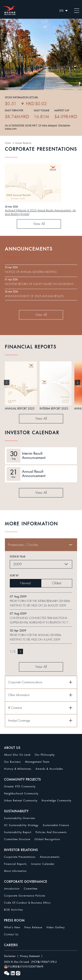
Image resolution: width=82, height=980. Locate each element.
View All (39, 224)
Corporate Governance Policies (25, 896)
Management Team (37, 762)
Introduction (12, 889)
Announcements (50, 857)
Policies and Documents (51, 832)
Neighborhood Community (21, 794)
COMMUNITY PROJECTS (22, 779)
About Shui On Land (17, 755)
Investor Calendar (43, 864)
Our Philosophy (45, 755)
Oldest (57, 583)
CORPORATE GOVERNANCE (26, 882)
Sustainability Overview (20, 818)
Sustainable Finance (56, 825)
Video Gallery (56, 927)
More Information (15, 871)
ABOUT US (12, 748)
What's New (12, 927)
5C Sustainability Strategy (21, 825)
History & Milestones (18, 769)
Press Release (33, 927)
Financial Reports (15, 864)
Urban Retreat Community (21, 801)
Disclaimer (10, 956)
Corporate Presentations (20, 857)
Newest (25, 583)
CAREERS (11, 945)
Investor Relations (23, 143)
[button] (7, 383)
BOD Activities (14, 910)
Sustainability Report (18, 832)
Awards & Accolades (49, 769)
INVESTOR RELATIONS (21, 850)
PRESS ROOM (14, 920)
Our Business (12, 762)
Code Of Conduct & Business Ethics (27, 903)
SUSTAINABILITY (16, 811)
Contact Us (11, 934)
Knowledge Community (57, 801)
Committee (31, 889)
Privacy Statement (30, 956)
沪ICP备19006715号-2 (44, 962)
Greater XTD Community (20, 787)
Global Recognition (47, 839)
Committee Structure (17, 839)
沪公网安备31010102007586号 (24, 967)
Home (8, 143)
